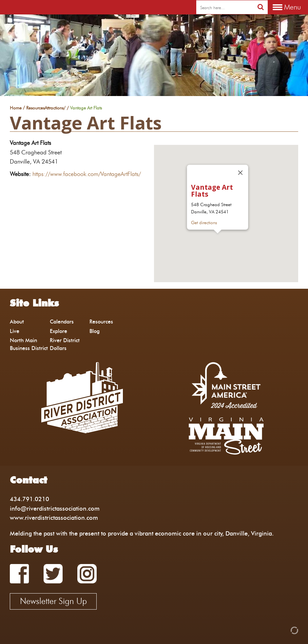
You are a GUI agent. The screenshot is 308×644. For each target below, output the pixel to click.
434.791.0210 (29, 499)
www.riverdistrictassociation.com (54, 518)
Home (16, 108)
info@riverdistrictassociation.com (55, 508)
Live (15, 331)
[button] (218, 239)
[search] (225, 8)
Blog (95, 331)
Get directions (204, 223)
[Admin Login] (283, 630)
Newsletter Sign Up (53, 601)
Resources (35, 108)
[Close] (241, 173)
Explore (58, 331)
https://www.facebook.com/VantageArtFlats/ (87, 174)
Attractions (54, 108)
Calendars (62, 322)
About (17, 322)
